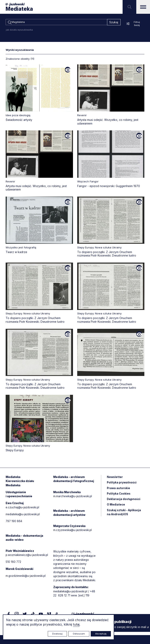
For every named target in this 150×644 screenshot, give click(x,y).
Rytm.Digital (136, 633)
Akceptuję (101, 634)
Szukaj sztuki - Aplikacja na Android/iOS (124, 514)
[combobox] (56, 22)
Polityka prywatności (122, 484)
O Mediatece (116, 507)
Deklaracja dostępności (124, 501)
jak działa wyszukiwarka (19, 30)
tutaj (76, 624)
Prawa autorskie (119, 490)
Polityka (119, 495)
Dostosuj (57, 634)
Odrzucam (79, 634)
